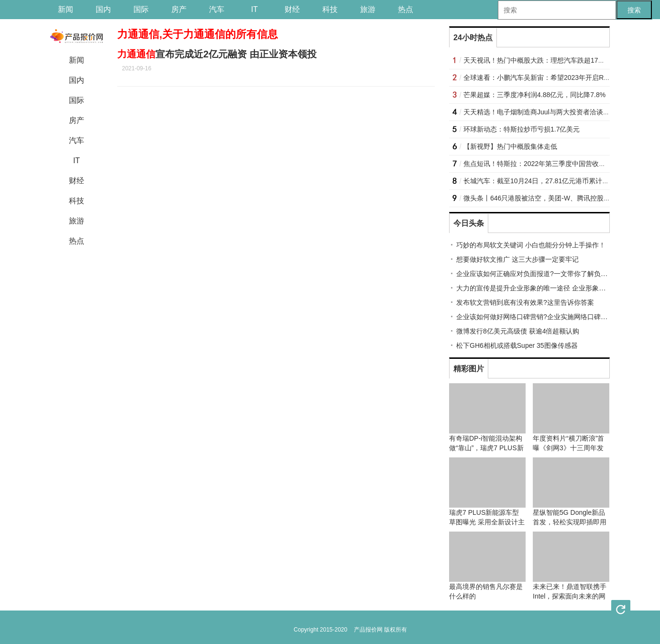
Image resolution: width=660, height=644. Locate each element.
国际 (141, 9)
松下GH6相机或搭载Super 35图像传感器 (517, 345)
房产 (179, 9)
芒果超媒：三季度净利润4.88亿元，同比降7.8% (534, 95)
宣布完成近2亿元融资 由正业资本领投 (217, 54)
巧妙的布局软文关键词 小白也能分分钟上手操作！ (531, 245)
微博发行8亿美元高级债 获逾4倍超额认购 (518, 331)
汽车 (217, 9)
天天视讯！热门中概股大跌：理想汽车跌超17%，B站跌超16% (556, 60)
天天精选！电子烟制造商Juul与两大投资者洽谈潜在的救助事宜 (557, 112)
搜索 (634, 10)
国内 (103, 9)
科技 (330, 9)
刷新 (621, 610)
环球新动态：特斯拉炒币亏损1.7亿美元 (522, 129)
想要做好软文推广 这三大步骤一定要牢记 (517, 259)
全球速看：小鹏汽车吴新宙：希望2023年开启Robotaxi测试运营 (558, 78)
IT (254, 9)
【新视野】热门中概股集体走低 (510, 146)
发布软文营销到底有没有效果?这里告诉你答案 (525, 302)
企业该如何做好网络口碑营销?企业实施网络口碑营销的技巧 (545, 317)
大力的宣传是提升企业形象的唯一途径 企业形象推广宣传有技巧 (551, 288)
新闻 (66, 9)
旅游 (368, 9)
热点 (406, 9)
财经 (292, 9)
